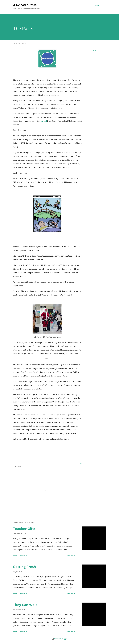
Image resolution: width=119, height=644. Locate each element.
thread (44, 121)
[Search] (98, 5)
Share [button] (94, 51)
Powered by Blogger (59, 639)
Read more (71, 555)
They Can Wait (25, 605)
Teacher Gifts (24, 529)
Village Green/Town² (26, 5)
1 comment (23, 555)
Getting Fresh (24, 567)
